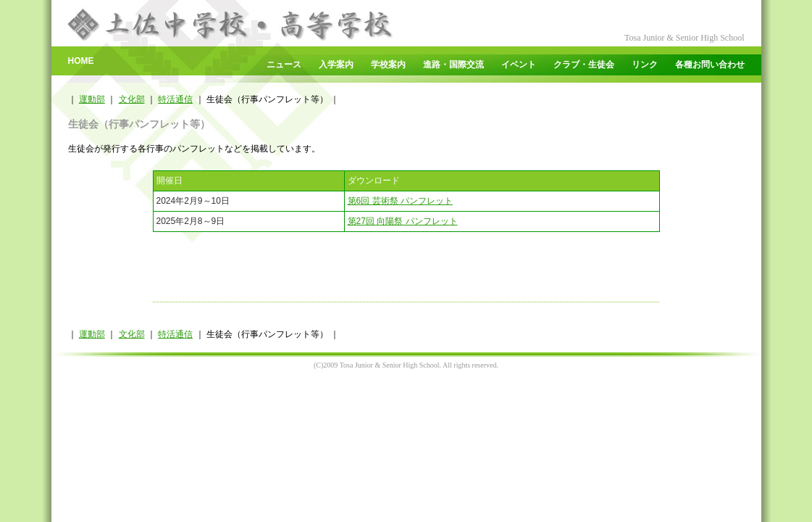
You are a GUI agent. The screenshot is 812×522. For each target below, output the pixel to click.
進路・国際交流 (453, 65)
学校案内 (388, 65)
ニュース (284, 65)
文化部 (132, 99)
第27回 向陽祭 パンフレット (403, 221)
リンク (645, 65)
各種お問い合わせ (710, 65)
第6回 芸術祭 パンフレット (400, 201)
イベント (519, 65)
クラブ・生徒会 (584, 65)
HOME (81, 61)
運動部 (92, 99)
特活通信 (175, 99)
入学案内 (336, 65)
